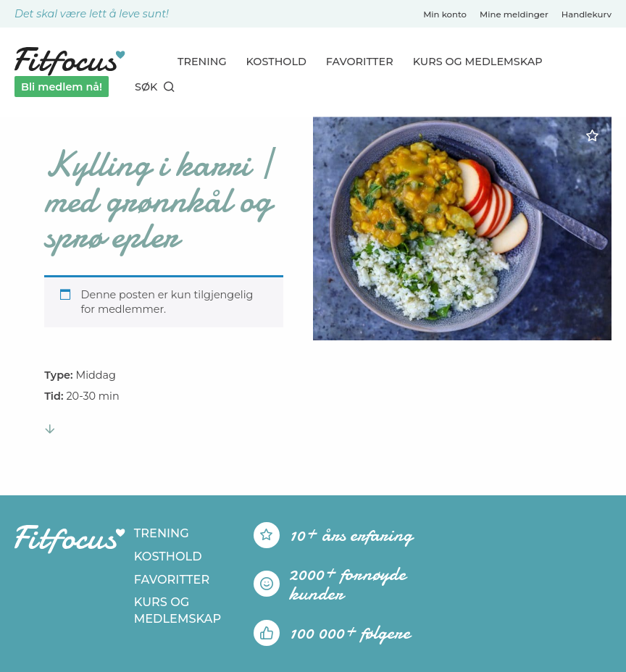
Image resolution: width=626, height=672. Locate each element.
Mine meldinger (514, 14)
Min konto (445, 14)
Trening (202, 62)
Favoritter (360, 62)
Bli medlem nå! (62, 87)
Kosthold (276, 62)
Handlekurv (587, 14)
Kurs (478, 62)
